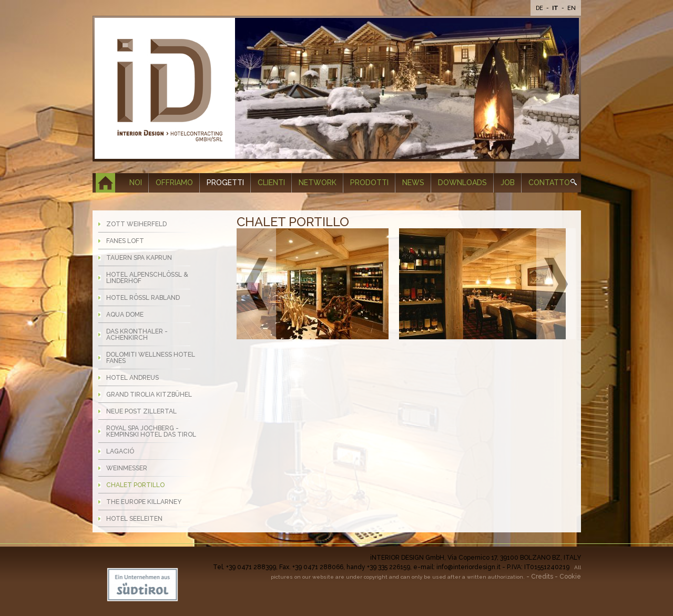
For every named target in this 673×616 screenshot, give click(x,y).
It (556, 8)
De (540, 8)
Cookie (570, 577)
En (572, 8)
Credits (542, 577)
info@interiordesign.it (468, 567)
